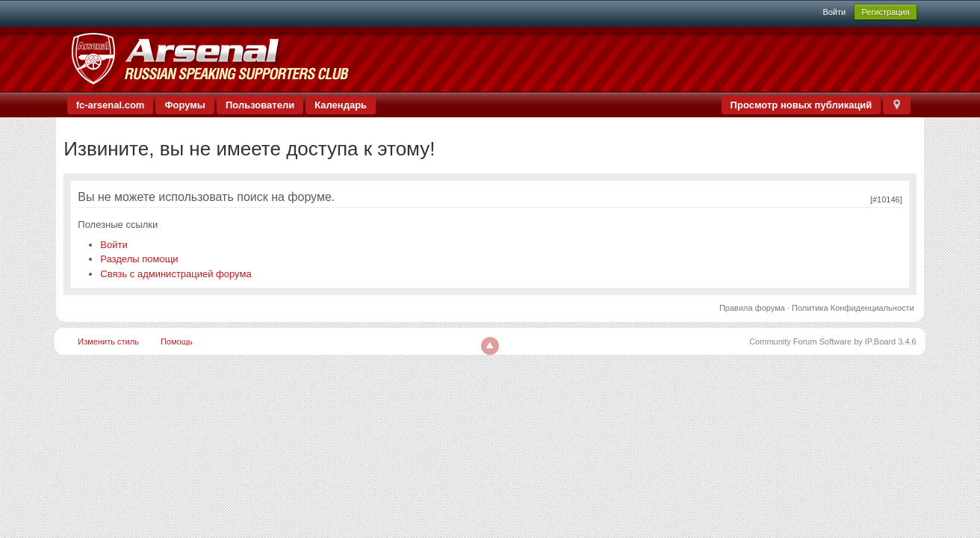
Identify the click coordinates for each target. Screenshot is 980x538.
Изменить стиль (108, 341)
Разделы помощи (139, 259)
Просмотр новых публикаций (801, 105)
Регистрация (885, 12)
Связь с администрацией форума (176, 274)
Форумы (185, 105)
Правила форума (752, 308)
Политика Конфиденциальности (853, 308)
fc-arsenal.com (111, 105)
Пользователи (260, 105)
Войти (834, 12)
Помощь (177, 341)
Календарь (341, 105)
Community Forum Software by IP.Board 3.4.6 (833, 341)
